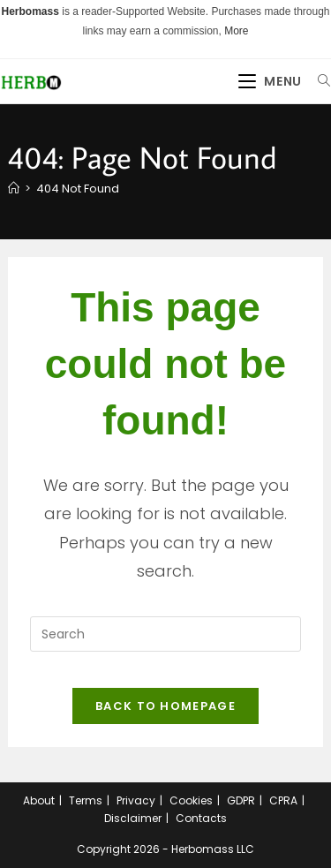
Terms (86, 800)
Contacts (201, 818)
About (39, 800)
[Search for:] (318, 81)
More (236, 31)
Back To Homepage (165, 706)
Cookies (191, 800)
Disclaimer (133, 818)
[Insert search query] (165, 634)
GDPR (241, 800)
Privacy (136, 800)
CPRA (283, 800)
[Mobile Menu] (272, 81)
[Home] (14, 189)
